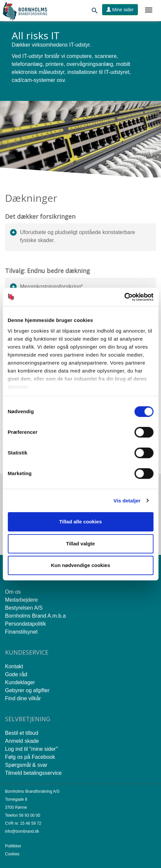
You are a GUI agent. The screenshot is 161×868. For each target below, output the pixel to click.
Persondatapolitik (25, 624)
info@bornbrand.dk (22, 831)
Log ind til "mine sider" (31, 749)
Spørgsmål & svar (26, 765)
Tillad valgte (80, 544)
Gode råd (16, 674)
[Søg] (95, 12)
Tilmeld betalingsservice (33, 773)
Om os (13, 592)
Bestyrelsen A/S (24, 608)
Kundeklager (20, 682)
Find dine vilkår (23, 698)
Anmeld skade (22, 741)
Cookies (12, 854)
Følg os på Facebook (30, 757)
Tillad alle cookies (80, 522)
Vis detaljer (127, 501)
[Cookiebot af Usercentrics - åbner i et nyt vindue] (124, 297)
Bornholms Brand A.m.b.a (35, 616)
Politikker (13, 846)
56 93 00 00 (29, 815)
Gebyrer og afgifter (27, 690)
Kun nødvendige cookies (81, 565)
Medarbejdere (21, 600)
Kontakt (14, 666)
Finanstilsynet (21, 632)
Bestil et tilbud (22, 733)
